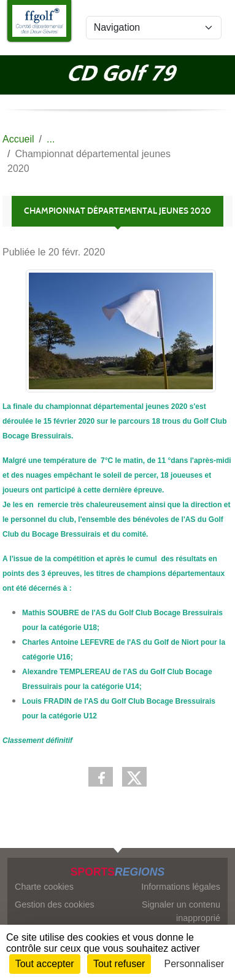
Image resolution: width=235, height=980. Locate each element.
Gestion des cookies (55, 904)
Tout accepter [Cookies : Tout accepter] (45, 964)
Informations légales (181, 887)
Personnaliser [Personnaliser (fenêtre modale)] (195, 964)
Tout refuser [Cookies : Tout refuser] (119, 964)
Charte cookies (44, 887)
